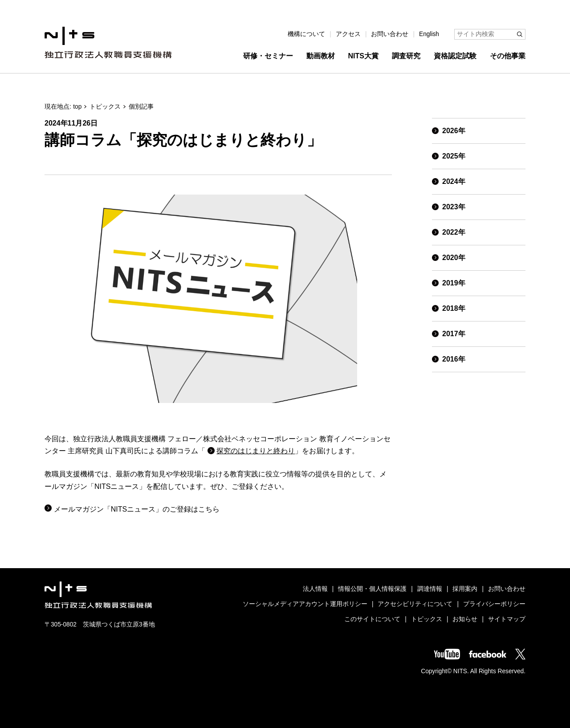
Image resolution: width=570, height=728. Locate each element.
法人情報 (315, 589)
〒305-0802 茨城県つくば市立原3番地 (100, 624)
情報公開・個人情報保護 (372, 589)
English (429, 34)
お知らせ (465, 619)
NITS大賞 (363, 56)
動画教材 (321, 56)
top (77, 107)
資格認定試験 (455, 56)
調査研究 (406, 56)
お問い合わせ (390, 34)
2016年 (454, 359)
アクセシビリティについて (415, 604)
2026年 (454, 131)
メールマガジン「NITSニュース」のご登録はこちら (137, 509)
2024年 (454, 181)
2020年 (454, 258)
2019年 (454, 283)
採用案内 (465, 589)
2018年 (454, 308)
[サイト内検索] (490, 34)
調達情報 (430, 589)
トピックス (105, 107)
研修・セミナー (268, 56)
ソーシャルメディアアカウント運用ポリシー (305, 604)
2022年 (454, 232)
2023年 (454, 207)
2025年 (454, 156)
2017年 (454, 334)
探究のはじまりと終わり (256, 451)
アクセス (348, 34)
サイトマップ (507, 619)
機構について (306, 34)
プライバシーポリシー (494, 604)
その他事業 (508, 56)
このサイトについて (372, 619)
